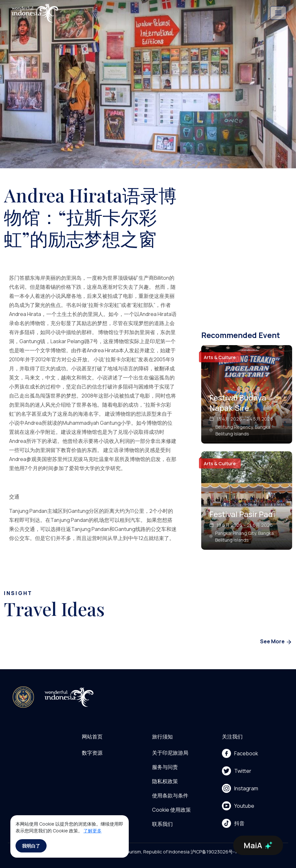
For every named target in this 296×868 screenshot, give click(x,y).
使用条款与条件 (170, 795)
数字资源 (92, 753)
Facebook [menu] (240, 753)
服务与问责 (165, 767)
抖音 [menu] (233, 823)
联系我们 (162, 824)
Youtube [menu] (238, 806)
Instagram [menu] (240, 788)
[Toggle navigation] (278, 13)
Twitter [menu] (237, 771)
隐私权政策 (165, 781)
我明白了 (31, 846)
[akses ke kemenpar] (23, 697)
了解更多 (93, 831)
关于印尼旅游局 (170, 753)
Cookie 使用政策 (171, 810)
